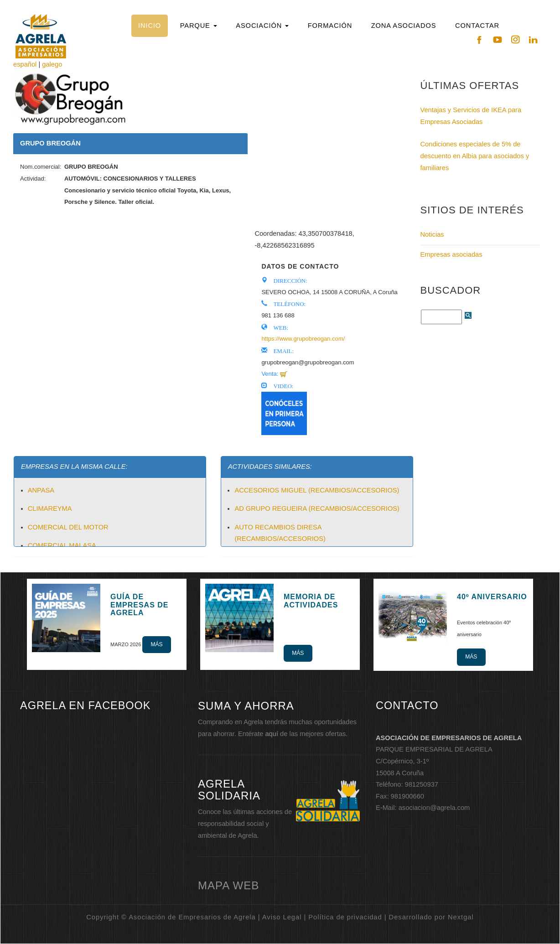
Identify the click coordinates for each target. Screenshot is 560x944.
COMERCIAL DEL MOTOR (68, 527)
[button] (198, 26)
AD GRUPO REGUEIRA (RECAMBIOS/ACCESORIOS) (317, 508)
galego (52, 64)
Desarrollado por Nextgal (431, 917)
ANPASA (41, 490)
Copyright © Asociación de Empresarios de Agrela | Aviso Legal (194, 917)
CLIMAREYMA (50, 508)
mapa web (228, 885)
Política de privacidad (345, 917)
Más (156, 644)
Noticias (432, 234)
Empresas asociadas (451, 254)
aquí (272, 734)
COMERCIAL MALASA (62, 545)
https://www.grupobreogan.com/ (303, 339)
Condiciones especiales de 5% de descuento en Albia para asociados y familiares (475, 156)
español (25, 64)
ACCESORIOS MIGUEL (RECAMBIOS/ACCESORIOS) (317, 490)
